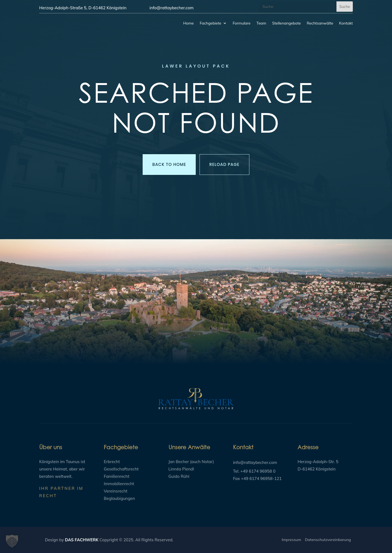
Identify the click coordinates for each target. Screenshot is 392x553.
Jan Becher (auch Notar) (191, 462)
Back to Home (169, 164)
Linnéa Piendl (181, 469)
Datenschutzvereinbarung (328, 540)
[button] (12, 541)
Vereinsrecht (116, 491)
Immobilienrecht (119, 484)
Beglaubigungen (119, 498)
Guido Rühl (179, 476)
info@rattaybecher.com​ (171, 8)
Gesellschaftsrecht (121, 469)
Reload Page (224, 164)
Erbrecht (112, 462)
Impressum (292, 540)
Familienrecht (117, 476)
